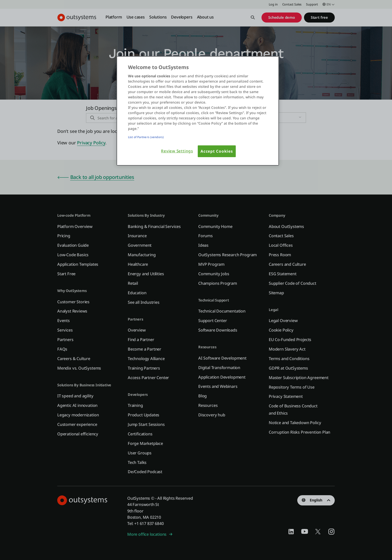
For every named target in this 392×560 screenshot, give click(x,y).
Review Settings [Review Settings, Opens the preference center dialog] (177, 151)
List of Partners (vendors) (146, 137)
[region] (198, 111)
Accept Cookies (217, 151)
